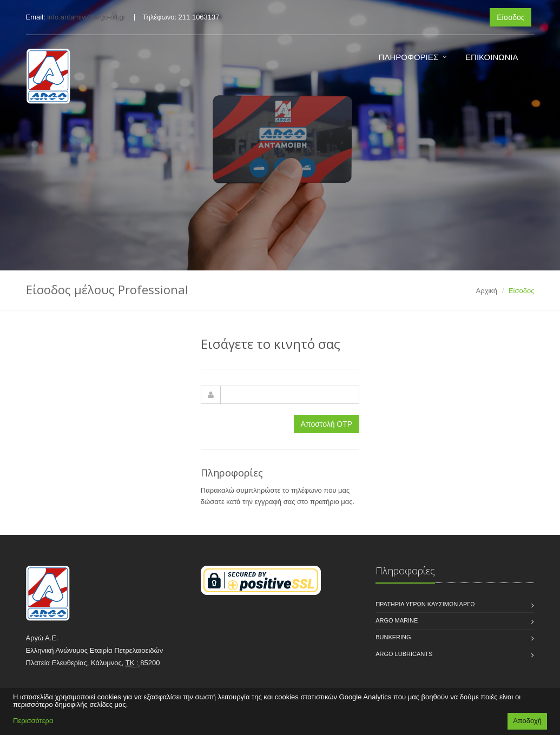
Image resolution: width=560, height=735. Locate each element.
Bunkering (393, 637)
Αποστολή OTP (327, 424)
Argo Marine (397, 620)
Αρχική (487, 291)
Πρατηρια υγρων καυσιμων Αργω (425, 604)
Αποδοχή (527, 721)
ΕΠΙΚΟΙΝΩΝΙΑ (492, 57)
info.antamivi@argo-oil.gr (86, 17)
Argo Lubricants (404, 654)
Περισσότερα (33, 721)
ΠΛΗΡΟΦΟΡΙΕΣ (409, 57)
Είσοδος (510, 17)
